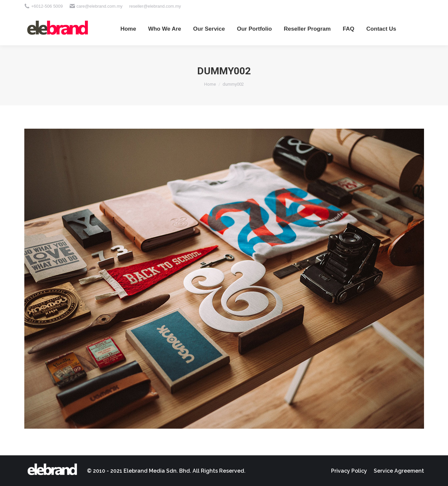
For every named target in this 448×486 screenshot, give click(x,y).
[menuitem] (128, 29)
